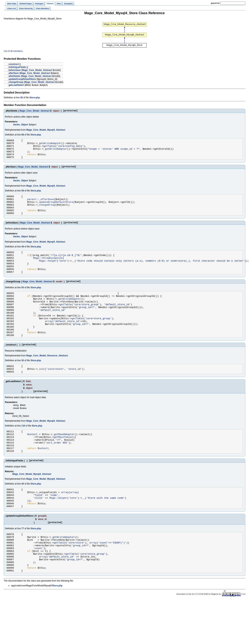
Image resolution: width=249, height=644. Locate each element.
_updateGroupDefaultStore (22, 79)
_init (41, 394)
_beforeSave (14, 70)
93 (23, 302)
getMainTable (63, 465)
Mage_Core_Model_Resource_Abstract (47, 380)
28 (22, 98)
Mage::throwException (48, 269)
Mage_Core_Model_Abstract (37, 70)
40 (23, 515)
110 (23, 452)
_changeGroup (15, 82)
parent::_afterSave (41, 205)
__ (73, 272)
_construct (13, 64)
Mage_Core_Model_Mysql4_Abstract (46, 130)
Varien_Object (21, 125)
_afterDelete (14, 76)
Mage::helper (48, 272)
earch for (215, 3)
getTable (49, 148)
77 (23, 564)
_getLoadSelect (16, 85)
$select (32, 462)
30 (23, 384)
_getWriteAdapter (49, 145)
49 (23, 256)
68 (23, 135)
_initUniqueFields (17, 67)
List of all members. (13, 51)
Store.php (34, 98)
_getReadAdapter (63, 462)
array (49, 342)
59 (23, 196)
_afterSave (13, 73)
